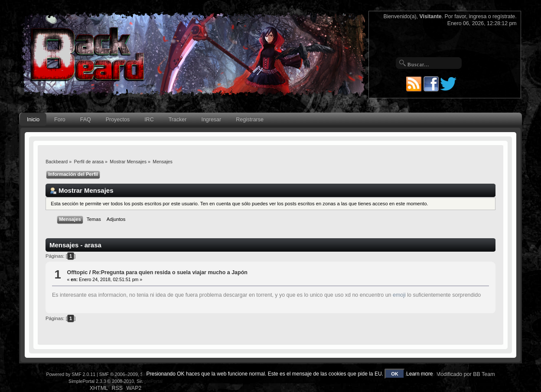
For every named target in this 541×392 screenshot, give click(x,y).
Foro (60, 120)
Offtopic (77, 272)
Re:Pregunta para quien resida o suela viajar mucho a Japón (170, 272)
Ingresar (211, 120)
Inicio (33, 120)
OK (395, 374)
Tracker (178, 120)
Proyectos (118, 120)
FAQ (86, 120)
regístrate (504, 16)
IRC (149, 120)
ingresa (478, 16)
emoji (399, 295)
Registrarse (250, 120)
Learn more (419, 374)
